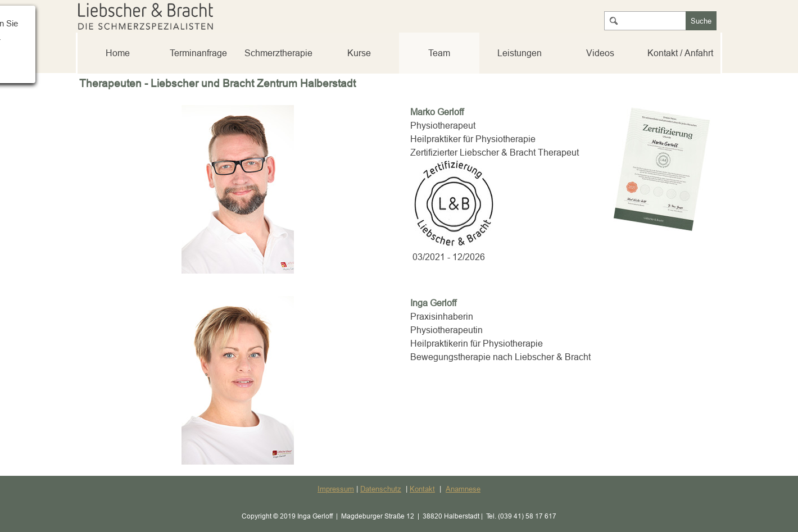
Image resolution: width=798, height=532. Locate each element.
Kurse (359, 53)
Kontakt (422, 489)
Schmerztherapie (278, 53)
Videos (600, 53)
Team (439, 53)
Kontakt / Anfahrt (680, 53)
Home (118, 53)
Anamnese (463, 489)
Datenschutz (381, 489)
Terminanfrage (198, 53)
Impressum (336, 489)
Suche (701, 21)
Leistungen (520, 53)
